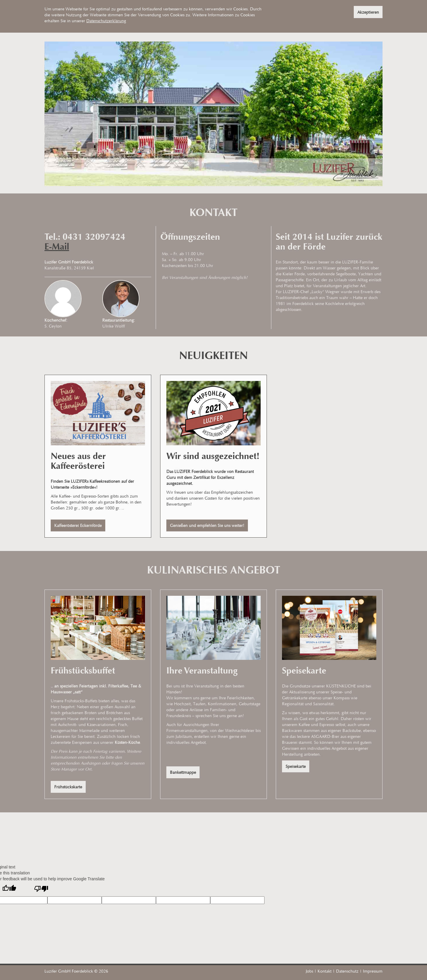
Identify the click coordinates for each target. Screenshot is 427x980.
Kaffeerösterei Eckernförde (78, 525)
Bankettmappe (183, 772)
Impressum (373, 971)
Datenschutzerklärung (106, 21)
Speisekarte (296, 766)
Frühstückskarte (68, 787)
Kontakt (325, 971)
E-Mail (57, 247)
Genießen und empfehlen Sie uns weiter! (207, 525)
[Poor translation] (41, 889)
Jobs (309, 971)
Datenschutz (347, 971)
